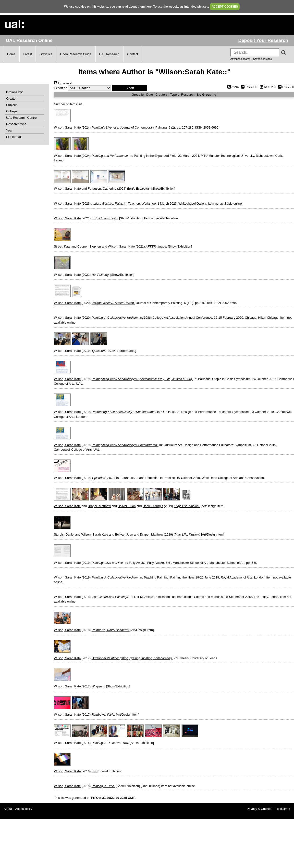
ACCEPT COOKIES (225, 7)
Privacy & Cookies (259, 809)
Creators (162, 95)
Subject (11, 105)
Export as (61, 88)
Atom (232, 87)
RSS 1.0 (248, 87)
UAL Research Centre (21, 118)
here (149, 7)
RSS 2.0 (267, 87)
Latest (28, 54)
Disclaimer (283, 809)
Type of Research (182, 95)
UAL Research (109, 54)
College (11, 111)
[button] (129, 88)
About (8, 809)
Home (11, 54)
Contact (133, 54)
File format (13, 137)
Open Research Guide (76, 54)
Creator (11, 99)
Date (150, 95)
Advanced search (240, 59)
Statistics (46, 54)
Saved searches (262, 59)
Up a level (63, 83)
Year (9, 130)
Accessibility (24, 809)
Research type (16, 124)
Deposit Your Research (263, 40)
